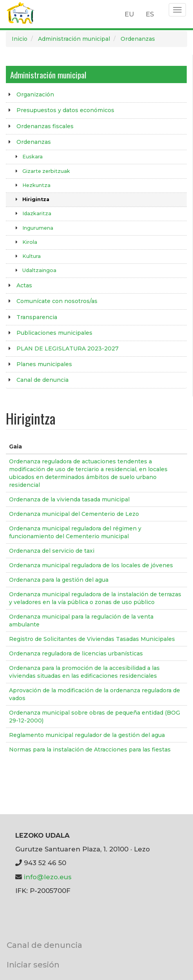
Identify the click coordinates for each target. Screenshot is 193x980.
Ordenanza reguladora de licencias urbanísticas (76, 653)
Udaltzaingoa (39, 270)
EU (129, 14)
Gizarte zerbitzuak (46, 171)
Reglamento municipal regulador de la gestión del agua (87, 735)
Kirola (30, 242)
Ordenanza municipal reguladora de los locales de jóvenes (91, 565)
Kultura (32, 256)
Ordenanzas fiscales (45, 126)
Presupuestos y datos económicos (65, 110)
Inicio (20, 39)
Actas (24, 285)
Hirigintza (36, 199)
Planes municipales (44, 364)
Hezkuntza (36, 185)
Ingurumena (38, 228)
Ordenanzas (138, 39)
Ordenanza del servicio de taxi (52, 551)
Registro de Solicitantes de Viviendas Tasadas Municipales (92, 639)
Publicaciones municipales (54, 333)
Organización (35, 94)
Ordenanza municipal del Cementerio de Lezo (74, 514)
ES (150, 14)
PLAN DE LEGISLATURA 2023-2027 (68, 348)
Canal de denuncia (42, 380)
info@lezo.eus (48, 877)
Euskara (32, 157)
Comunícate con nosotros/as (57, 301)
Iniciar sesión (33, 965)
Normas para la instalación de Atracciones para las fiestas (90, 750)
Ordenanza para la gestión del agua (59, 580)
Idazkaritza (37, 213)
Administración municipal (74, 39)
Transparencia (37, 317)
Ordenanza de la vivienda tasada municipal (69, 499)
